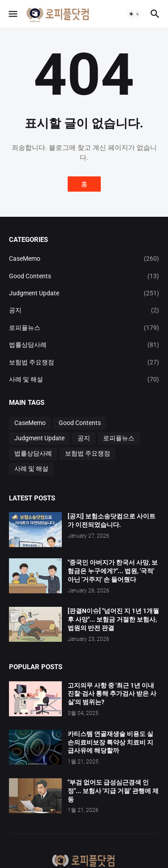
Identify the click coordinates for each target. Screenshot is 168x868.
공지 (84, 310)
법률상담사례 (84, 345)
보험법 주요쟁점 (84, 362)
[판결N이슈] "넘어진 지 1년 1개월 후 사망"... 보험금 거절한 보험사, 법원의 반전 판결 (113, 619)
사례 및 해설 (84, 379)
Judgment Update (84, 293)
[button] (12, 14)
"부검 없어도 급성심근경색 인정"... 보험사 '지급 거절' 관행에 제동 (113, 791)
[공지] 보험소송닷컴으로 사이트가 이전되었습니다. (112, 520)
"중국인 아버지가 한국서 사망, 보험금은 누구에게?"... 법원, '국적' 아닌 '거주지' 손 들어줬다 (113, 571)
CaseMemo (84, 259)
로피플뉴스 (84, 328)
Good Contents (84, 276)
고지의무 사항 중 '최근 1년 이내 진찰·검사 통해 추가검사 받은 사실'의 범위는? (112, 694)
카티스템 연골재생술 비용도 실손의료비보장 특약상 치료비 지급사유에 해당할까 (110, 742)
